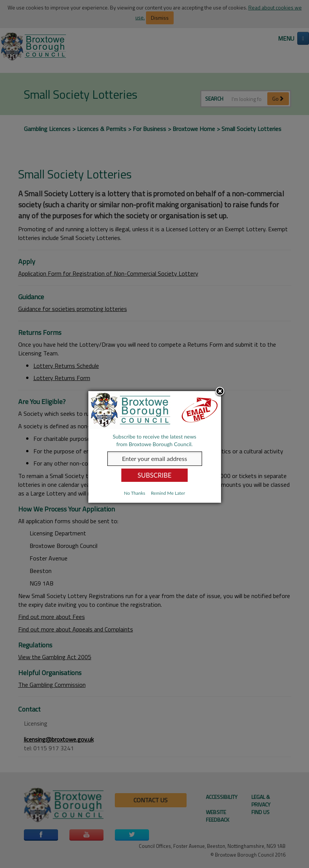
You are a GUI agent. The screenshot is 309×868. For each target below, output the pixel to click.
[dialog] (155, 447)
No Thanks (135, 493)
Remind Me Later (168, 493)
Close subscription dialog (220, 392)
